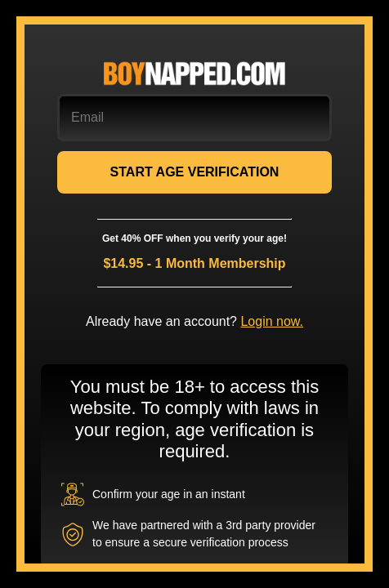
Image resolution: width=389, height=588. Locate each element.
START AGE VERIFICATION (195, 172)
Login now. (272, 321)
